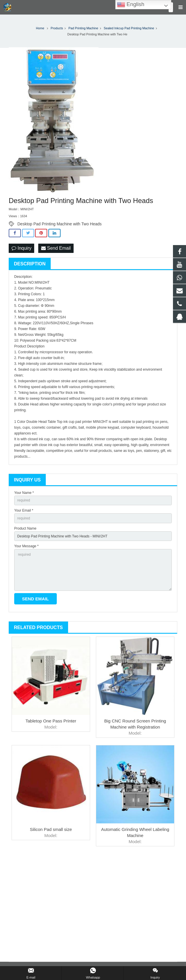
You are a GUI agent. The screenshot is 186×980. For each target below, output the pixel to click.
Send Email (56, 248)
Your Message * (26, 546)
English (131, 5)
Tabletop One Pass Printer (51, 721)
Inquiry (21, 248)
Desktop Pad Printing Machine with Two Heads (60, 224)
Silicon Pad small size (51, 829)
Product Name (25, 528)
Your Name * (24, 493)
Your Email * (24, 510)
